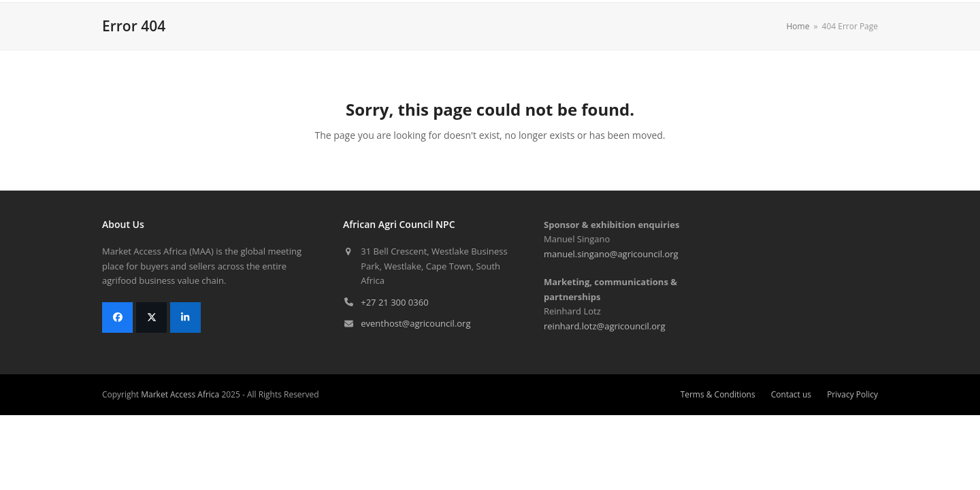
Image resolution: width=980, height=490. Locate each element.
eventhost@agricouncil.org (415, 323)
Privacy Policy (852, 394)
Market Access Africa (180, 394)
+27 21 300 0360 (394, 302)
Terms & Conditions (718, 394)
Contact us (791, 394)
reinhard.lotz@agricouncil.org (605, 326)
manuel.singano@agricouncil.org (611, 254)
